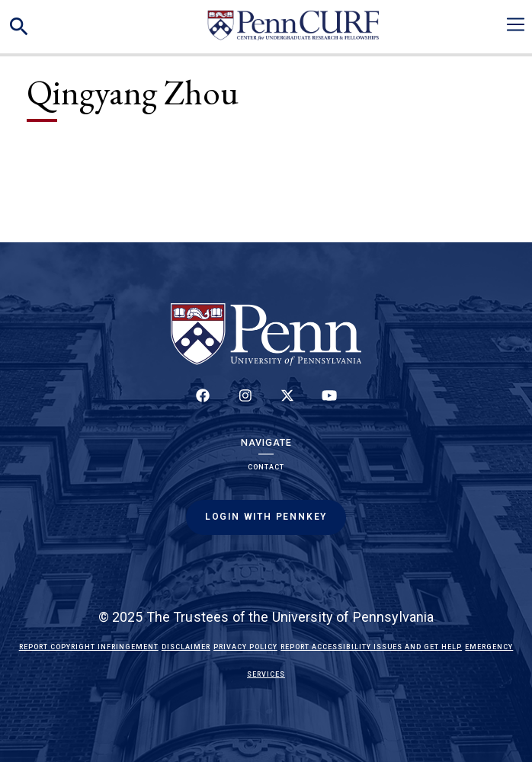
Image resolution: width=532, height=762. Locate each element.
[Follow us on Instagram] (245, 404)
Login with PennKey (266, 517)
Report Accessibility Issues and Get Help (371, 647)
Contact (266, 467)
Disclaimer (186, 647)
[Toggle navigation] (516, 24)
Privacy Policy (245, 647)
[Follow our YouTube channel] (329, 404)
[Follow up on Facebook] (203, 404)
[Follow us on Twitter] (287, 404)
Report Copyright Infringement (89, 647)
